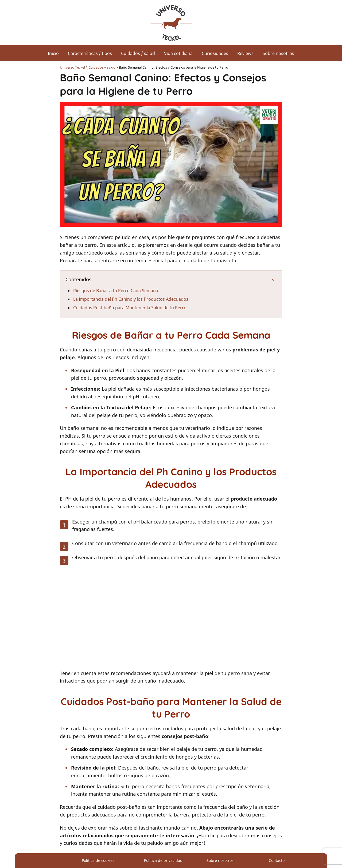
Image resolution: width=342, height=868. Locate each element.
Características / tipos (90, 53)
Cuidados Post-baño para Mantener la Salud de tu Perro (130, 308)
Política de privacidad (163, 860)
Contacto (277, 860)
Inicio (53, 53)
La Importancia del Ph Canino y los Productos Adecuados (131, 299)
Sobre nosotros (278, 53)
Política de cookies (98, 860)
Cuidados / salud (138, 53)
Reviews (245, 53)
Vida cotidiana (178, 53)
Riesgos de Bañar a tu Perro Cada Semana (116, 291)
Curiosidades (215, 53)
